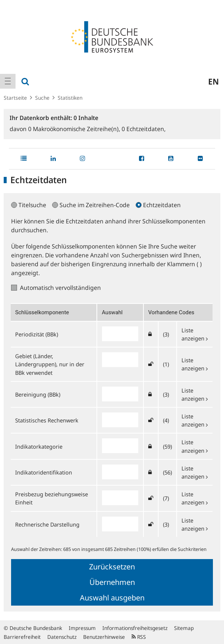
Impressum (82, 628)
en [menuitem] (213, 81)
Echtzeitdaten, (144, 129)
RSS (139, 637)
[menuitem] (8, 81)
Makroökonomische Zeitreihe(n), (75, 129)
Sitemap (184, 628)
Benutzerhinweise (104, 637)
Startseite (15, 98)
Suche (42, 98)
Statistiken (70, 98)
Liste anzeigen (195, 364)
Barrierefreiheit (22, 637)
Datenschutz (62, 637)
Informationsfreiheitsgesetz (135, 628)
